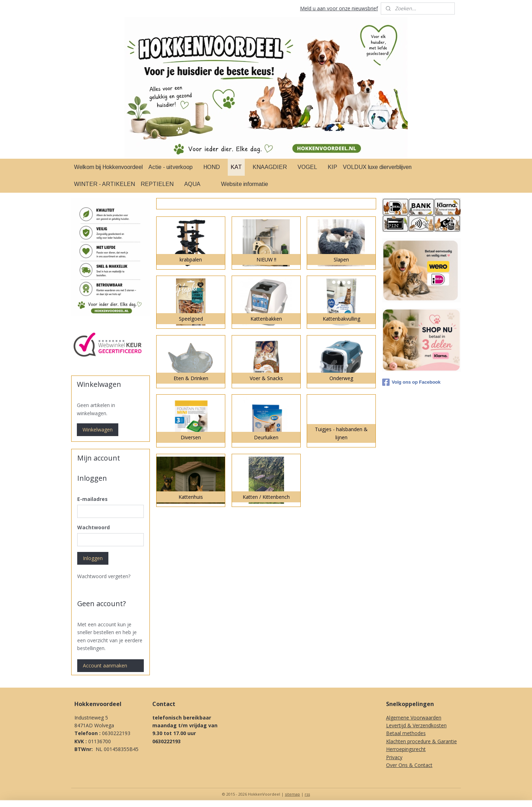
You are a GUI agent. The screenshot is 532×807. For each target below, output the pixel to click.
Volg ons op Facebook (411, 382)
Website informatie (245, 184)
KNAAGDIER (270, 167)
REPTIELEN (157, 184)
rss (307, 794)
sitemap (292, 794)
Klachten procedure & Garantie (421, 741)
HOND (212, 167)
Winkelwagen (98, 430)
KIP (332, 167)
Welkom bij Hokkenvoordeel (108, 167)
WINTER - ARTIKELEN (104, 184)
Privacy (394, 757)
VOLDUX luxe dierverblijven (377, 167)
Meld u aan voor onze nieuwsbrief (339, 8)
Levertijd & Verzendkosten (416, 725)
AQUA (192, 184)
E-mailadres (92, 499)
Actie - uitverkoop (171, 167)
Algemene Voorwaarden (414, 718)
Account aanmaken (105, 665)
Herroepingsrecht (406, 749)
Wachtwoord (94, 527)
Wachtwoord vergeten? (104, 576)
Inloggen (93, 558)
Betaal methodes (406, 733)
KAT (236, 167)
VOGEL (307, 167)
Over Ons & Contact (409, 765)
